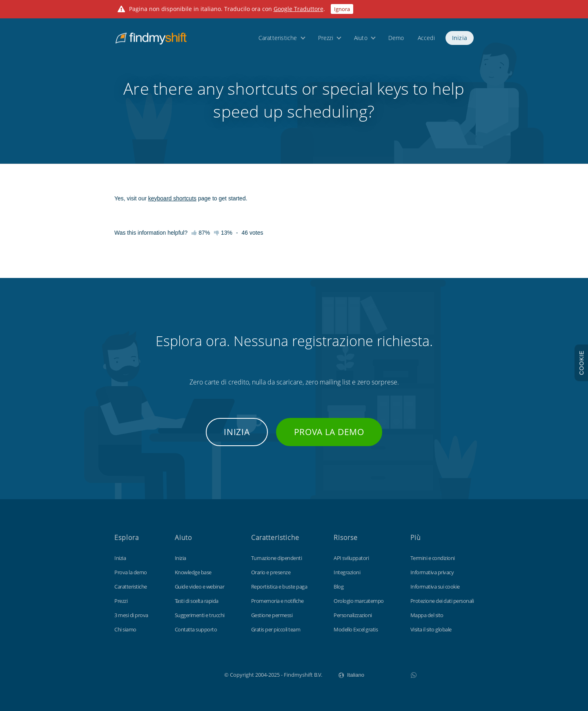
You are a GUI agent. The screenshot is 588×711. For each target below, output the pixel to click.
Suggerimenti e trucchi (200, 615)
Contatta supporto (196, 629)
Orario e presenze (271, 572)
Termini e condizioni (433, 558)
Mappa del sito (427, 615)
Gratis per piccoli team (276, 629)
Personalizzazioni (353, 615)
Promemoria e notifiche (277, 601)
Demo (396, 38)
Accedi (426, 38)
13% (223, 233)
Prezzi (326, 38)
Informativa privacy (432, 572)
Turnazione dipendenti (277, 558)
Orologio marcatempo (359, 601)
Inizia (460, 38)
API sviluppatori (351, 558)
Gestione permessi (272, 615)
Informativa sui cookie (435, 587)
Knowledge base (193, 572)
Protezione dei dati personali (442, 601)
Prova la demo (329, 432)
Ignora (342, 9)
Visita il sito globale (431, 629)
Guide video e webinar (200, 587)
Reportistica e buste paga (279, 587)
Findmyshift (183, 674)
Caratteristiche (278, 38)
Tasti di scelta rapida (197, 601)
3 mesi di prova (131, 615)
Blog (339, 587)
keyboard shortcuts (172, 198)
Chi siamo (125, 629)
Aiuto (361, 38)
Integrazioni (347, 572)
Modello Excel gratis (356, 629)
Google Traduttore (298, 9)
